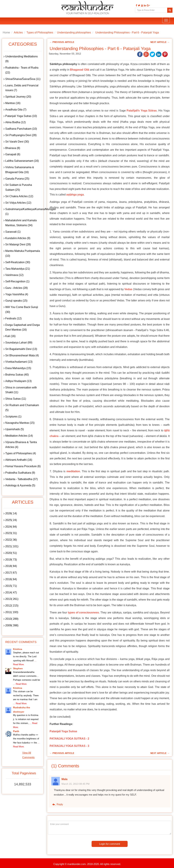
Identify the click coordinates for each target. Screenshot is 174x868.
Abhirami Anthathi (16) (19, 460)
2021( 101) (12, 546)
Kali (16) (10, 336)
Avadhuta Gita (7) (16, 110)
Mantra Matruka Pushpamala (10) (23, 253)
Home (6, 32)
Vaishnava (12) (14, 275)
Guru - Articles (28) (16, 288)
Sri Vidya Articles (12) (18, 203)
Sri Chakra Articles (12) (19, 196)
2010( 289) (12, 619)
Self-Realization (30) (18, 262)
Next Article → (160, 42)
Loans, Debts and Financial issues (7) (22, 88)
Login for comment (110, 844)
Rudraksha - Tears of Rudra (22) (22, 70)
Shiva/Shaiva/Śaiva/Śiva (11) (23, 79)
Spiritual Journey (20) (18, 97)
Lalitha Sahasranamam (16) (22, 161)
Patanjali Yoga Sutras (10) (21, 116)
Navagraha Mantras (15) (20, 423)
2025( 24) (11, 520)
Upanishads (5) (15, 429)
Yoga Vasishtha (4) (17, 294)
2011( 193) (12, 612)
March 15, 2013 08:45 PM (76, 784)
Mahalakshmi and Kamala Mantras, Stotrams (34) (21, 223)
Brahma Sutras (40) (17, 375)
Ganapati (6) (13, 154)
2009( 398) (12, 625)
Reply (57, 804)
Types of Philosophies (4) (21, 453)
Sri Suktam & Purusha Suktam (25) (19, 187)
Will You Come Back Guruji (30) (22, 310)
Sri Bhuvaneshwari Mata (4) (22, 355)
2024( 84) (11, 527)
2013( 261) (12, 599)
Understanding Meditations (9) (21, 59)
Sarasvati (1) (13, 232)
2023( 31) (11, 533)
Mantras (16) (13, 103)
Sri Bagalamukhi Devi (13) (21, 349)
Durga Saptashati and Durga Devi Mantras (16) (23, 327)
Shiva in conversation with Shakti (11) (21, 390)
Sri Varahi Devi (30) (17, 142)
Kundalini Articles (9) (18, 238)
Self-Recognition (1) (17, 281)
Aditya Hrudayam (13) (18, 381)
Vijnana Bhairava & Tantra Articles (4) (21, 445)
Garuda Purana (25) (17, 179)
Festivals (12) (13, 318)
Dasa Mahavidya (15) (18, 368)
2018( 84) (11, 566)
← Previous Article (62, 42)
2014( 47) (11, 592)
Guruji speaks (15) (16, 301)
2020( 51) (11, 553)
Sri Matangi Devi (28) (18, 244)
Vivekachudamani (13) (19, 362)
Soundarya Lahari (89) (19, 343)
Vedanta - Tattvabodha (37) (21, 479)
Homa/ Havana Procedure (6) (23, 466)
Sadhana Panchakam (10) (21, 129)
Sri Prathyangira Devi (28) (21, 135)
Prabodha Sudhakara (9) (20, 473)
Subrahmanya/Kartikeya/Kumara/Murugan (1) (23, 212)
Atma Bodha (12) (15, 122)
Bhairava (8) (13, 148)
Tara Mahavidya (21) (18, 269)
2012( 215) (12, 606)
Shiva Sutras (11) (16, 399)
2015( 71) (11, 586)
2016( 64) (11, 579)
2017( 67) (11, 573)
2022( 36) (11, 540)
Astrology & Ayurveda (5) (20, 485)
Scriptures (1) (13, 417)
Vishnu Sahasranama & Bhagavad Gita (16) (20, 170)
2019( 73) (11, 560)
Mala (64, 779)
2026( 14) (11, 513)
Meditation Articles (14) (19, 436)
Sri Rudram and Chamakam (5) (22, 408)
